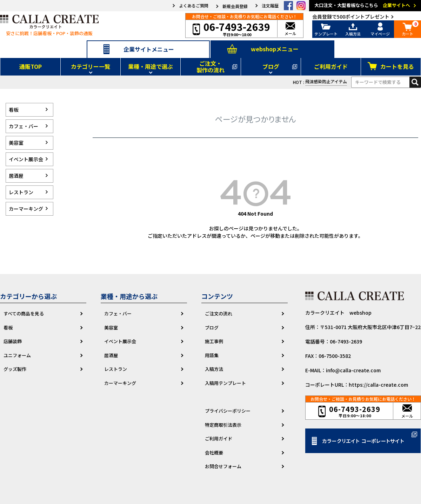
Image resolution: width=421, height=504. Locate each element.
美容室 (111, 328)
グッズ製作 (15, 369)
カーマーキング (120, 383)
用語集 (212, 355)
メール (290, 29)
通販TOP (31, 66)
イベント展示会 (120, 341)
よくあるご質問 (194, 6)
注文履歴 (270, 6)
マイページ (380, 29)
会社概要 (214, 453)
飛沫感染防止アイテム (326, 81)
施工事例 (214, 341)
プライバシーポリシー (228, 411)
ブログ (271, 66)
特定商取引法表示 (223, 425)
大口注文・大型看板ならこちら (366, 5)
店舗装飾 (13, 341)
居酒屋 (111, 355)
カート (408, 29)
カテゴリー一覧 (91, 66)
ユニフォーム (17, 355)
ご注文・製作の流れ (210, 67)
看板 (8, 328)
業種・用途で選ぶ (151, 66)
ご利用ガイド (331, 66)
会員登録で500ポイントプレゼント (351, 17)
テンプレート (326, 29)
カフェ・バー (118, 313)
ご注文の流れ (219, 313)
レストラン (116, 369)
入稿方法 (353, 29)
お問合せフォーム (223, 466)
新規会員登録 (235, 6)
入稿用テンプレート (225, 383)
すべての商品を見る (24, 313)
